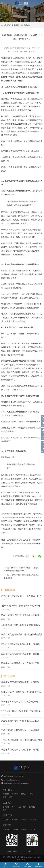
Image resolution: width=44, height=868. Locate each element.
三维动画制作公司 (15, 540)
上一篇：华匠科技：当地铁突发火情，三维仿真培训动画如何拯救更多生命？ (21, 569)
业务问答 (24, 830)
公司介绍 (6, 820)
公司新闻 (6, 830)
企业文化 (24, 820)
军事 (13, 807)
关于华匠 (8, 815)
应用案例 (8, 803)
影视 (10, 797)
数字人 (31, 794)
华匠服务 (8, 790)
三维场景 (15, 794)
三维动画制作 (7, 544)
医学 (5, 810)
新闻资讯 (19, 25)
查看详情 (27, 25)
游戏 (5, 797)
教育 (25, 807)
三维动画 (27, 540)
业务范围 (33, 820)
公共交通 (6, 807)
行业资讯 (15, 830)
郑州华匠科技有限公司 (18, 48)
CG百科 (32, 830)
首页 (14, 25)
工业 (19, 807)
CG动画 (24, 794)
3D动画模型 (36, 540)
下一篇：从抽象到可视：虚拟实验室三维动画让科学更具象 (21, 576)
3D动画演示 (18, 544)
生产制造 (32, 807)
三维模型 (6, 794)
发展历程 (15, 820)
